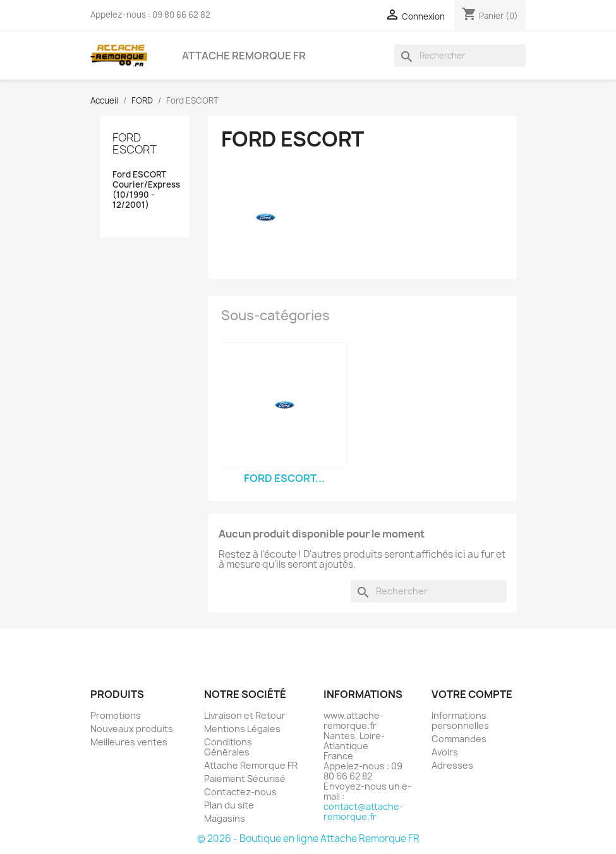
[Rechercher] (460, 56)
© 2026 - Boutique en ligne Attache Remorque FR (308, 839)
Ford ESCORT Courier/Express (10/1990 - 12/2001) (145, 190)
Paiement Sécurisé (245, 779)
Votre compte (472, 694)
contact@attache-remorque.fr (363, 811)
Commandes (459, 739)
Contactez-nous (240, 792)
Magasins (225, 818)
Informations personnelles (460, 720)
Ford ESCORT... (284, 478)
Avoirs (445, 752)
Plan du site (229, 805)
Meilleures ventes (129, 742)
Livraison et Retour (245, 715)
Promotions (116, 715)
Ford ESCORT (135, 143)
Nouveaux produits (132, 729)
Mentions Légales (242, 729)
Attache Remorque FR (244, 56)
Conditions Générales (228, 747)
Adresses (452, 765)
